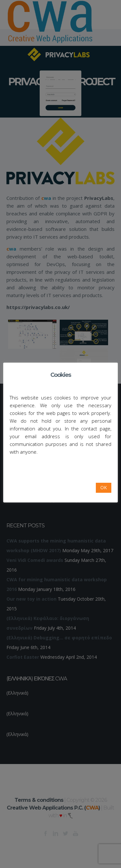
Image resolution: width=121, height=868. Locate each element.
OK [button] (104, 487)
